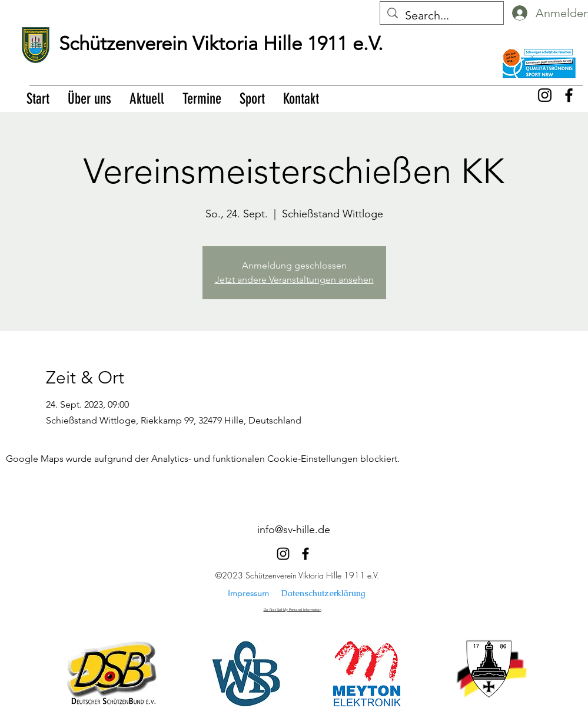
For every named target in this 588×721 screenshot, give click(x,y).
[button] (89, 99)
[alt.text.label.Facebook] (569, 95)
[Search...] (442, 15)
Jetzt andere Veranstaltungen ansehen (294, 280)
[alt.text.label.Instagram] (545, 95)
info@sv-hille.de (294, 530)
